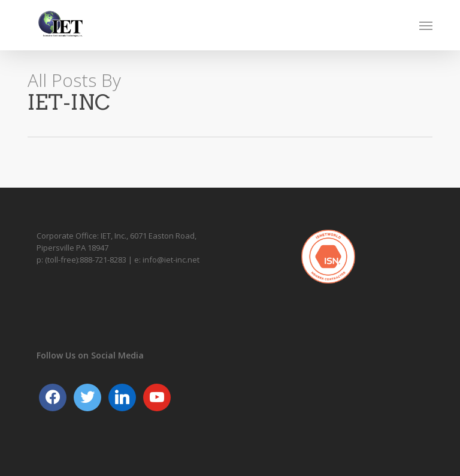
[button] (426, 25)
